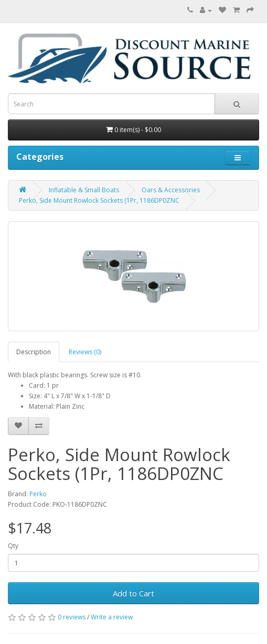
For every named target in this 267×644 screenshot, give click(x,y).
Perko (38, 494)
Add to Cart (133, 593)
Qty (13, 546)
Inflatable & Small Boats (84, 190)
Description (34, 352)
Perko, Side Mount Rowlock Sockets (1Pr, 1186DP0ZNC (99, 200)
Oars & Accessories (171, 190)
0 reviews (72, 617)
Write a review (112, 617)
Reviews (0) (85, 352)
